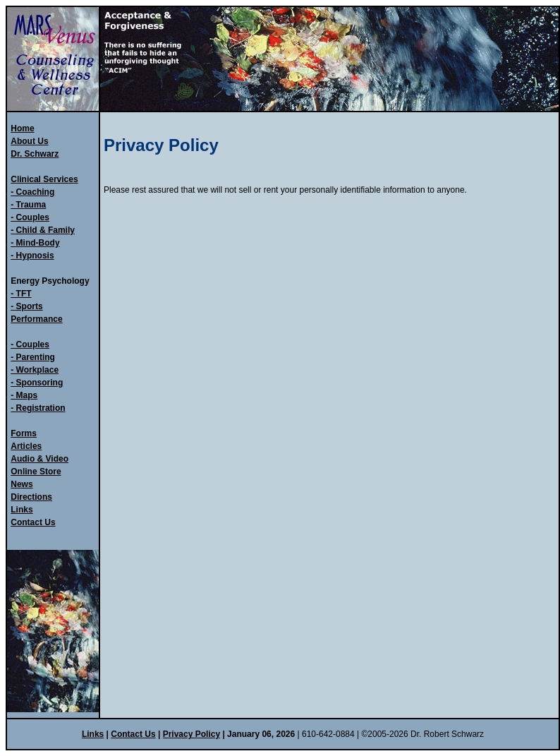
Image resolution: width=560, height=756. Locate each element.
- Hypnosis (32, 256)
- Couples (30, 217)
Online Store (36, 472)
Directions (31, 497)
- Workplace (35, 370)
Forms (24, 433)
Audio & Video (39, 459)
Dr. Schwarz (35, 154)
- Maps (24, 395)
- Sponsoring (37, 383)
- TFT (21, 294)
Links (22, 510)
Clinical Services (44, 179)
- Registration (38, 408)
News (22, 484)
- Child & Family (43, 230)
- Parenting (33, 357)
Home (22, 128)
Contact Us (33, 522)
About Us (29, 141)
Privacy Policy (191, 734)
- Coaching (32, 192)
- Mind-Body (35, 243)
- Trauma (28, 205)
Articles (26, 446)
